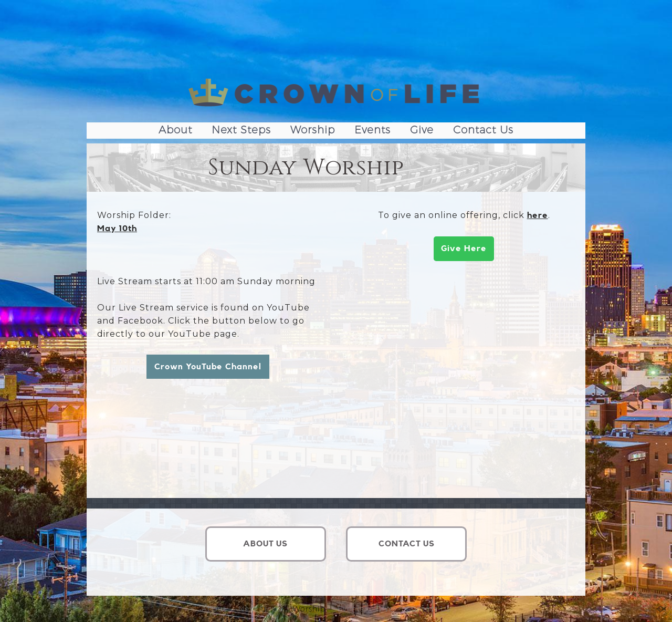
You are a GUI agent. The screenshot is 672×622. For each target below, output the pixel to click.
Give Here (464, 248)
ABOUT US (265, 544)
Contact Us (483, 130)
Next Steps (241, 130)
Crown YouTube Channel (208, 367)
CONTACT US (407, 544)
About (175, 130)
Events (372, 130)
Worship (313, 130)
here (538, 215)
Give (422, 130)
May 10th (117, 229)
